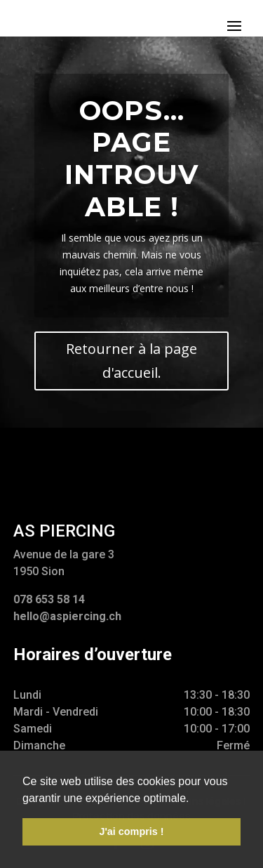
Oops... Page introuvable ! (131, 159)
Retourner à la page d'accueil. (131, 361)
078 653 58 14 (49, 599)
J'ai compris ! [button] (131, 831)
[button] (194, 799)
